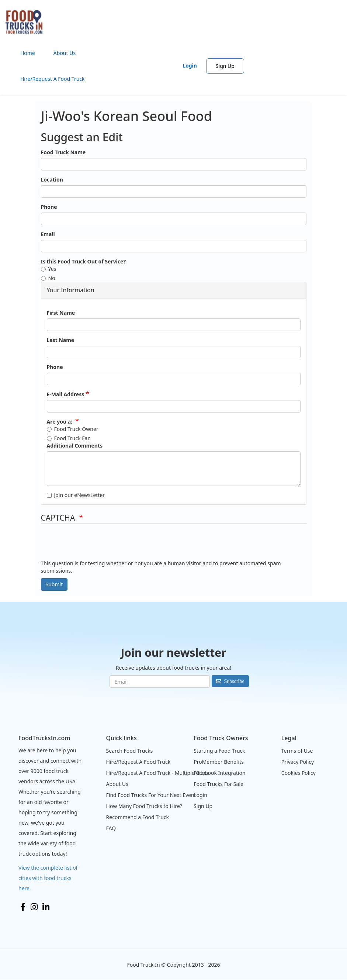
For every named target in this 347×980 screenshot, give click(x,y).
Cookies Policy (299, 773)
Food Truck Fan (69, 438)
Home (28, 53)
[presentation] (97, 545)
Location (52, 180)
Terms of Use (297, 751)
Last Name (61, 340)
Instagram (34, 907)
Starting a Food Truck (219, 751)
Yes (49, 269)
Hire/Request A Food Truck (53, 79)
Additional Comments (75, 446)
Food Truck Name (63, 152)
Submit (54, 584)
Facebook (23, 907)
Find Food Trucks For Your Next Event (151, 795)
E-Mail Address (66, 394)
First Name (61, 313)
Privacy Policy (298, 762)
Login (190, 65)
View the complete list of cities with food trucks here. (48, 878)
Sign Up (225, 66)
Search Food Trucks (130, 751)
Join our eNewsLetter (76, 495)
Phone (49, 207)
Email (48, 234)
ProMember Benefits (219, 762)
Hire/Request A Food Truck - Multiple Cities (158, 773)
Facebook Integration (220, 773)
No (48, 278)
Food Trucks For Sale (218, 784)
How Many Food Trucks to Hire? (144, 806)
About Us (65, 53)
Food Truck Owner (73, 429)
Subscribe (234, 681)
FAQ (111, 828)
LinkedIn (46, 907)
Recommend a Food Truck (138, 817)
